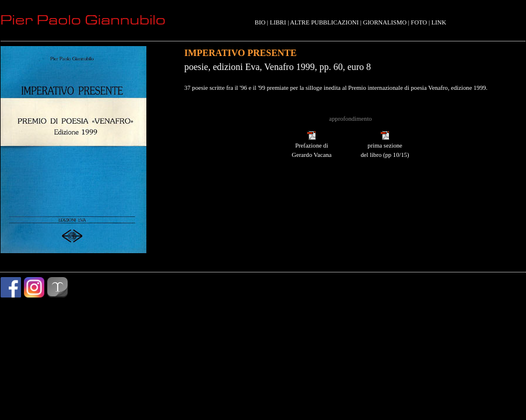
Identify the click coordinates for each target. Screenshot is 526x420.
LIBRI (278, 22)
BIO (260, 22)
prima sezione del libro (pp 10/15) (385, 147)
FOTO (419, 22)
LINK (439, 22)
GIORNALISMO (385, 22)
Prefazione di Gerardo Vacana (311, 147)
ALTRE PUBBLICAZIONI (324, 22)
